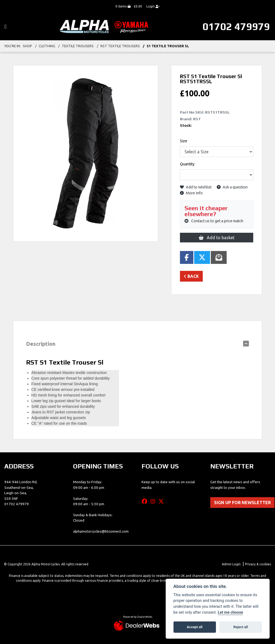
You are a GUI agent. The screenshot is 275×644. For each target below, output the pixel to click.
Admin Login (231, 564)
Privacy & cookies (258, 564)
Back (191, 276)
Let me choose (231, 612)
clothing (47, 46)
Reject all (241, 627)
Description (41, 344)
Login (153, 6)
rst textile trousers (120, 46)
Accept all (195, 627)
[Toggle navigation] (5, 27)
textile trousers (78, 46)
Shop (28, 46)
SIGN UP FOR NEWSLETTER (242, 503)
